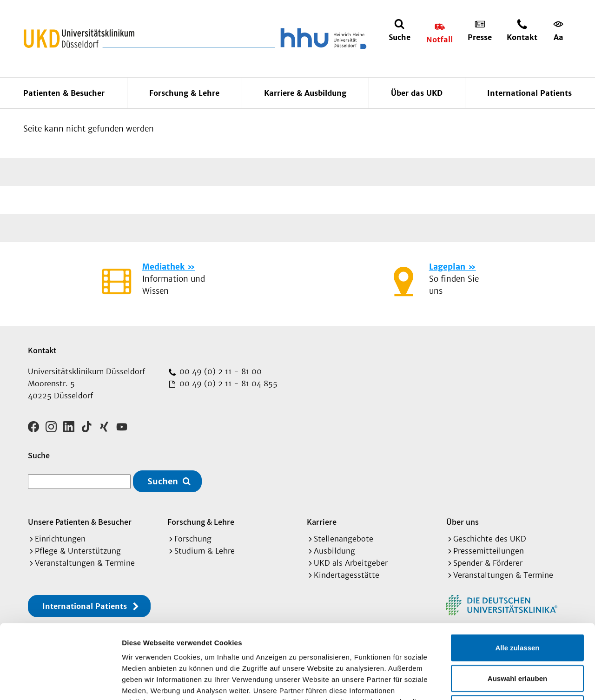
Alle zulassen (517, 578)
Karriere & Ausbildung (305, 93)
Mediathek (163, 267)
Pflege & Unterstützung (78, 551)
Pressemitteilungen (489, 551)
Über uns (463, 522)
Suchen (163, 481)
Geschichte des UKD (490, 539)
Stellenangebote (344, 539)
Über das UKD (417, 93)
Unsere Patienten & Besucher (80, 522)
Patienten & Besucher (64, 93)
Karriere (322, 522)
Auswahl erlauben (517, 609)
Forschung (193, 539)
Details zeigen (494, 682)
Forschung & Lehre (184, 93)
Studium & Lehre (205, 551)
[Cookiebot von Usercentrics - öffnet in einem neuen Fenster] (60, 682)
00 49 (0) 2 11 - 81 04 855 (227, 383)
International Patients (529, 93)
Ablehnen (517, 639)
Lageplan (447, 267)
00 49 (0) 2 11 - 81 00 (219, 371)
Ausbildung (334, 551)
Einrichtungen (60, 539)
